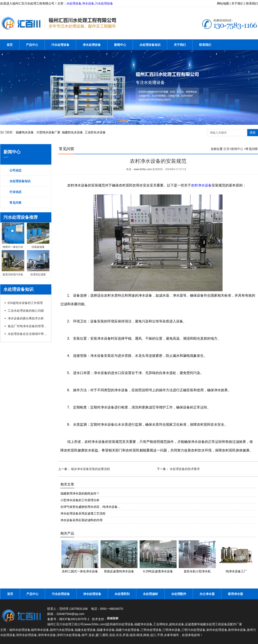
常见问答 (15, 203)
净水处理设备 (92, 45)
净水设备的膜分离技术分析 (26, 318)
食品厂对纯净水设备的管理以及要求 (28, 326)
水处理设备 (74, 3)
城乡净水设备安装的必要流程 (90, 469)
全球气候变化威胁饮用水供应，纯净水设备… (90, 507)
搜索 (253, 132)
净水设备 (88, 3)
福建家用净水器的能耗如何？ (80, 493)
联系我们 (205, 45)
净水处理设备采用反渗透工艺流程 (83, 513)
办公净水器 (207, 594)
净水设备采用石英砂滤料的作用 (81, 520)
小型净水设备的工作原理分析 (80, 500)
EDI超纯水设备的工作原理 (25, 303)
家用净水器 (235, 594)
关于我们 (180, 45)
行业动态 (15, 192)
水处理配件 (179, 594)
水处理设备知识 (150, 45)
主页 (226, 149)
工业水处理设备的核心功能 (26, 311)
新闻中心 (120, 45)
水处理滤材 (150, 594)
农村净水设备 (201, 185)
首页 (10, 45)
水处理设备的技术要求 (184, 469)
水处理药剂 (122, 594)
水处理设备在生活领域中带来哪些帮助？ (28, 334)
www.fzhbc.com (143, 169)
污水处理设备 (104, 3)
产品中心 (32, 45)
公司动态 (15, 170)
